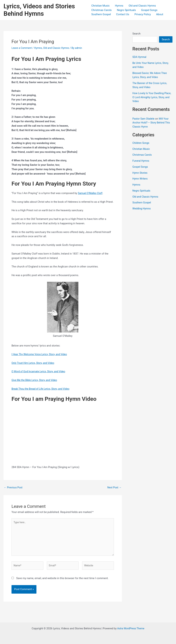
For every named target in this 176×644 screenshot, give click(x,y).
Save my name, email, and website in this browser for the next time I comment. (62, 581)
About (160, 14)
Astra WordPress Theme (131, 628)
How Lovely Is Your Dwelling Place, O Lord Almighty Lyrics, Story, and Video (150, 97)
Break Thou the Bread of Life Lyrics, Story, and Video (42, 389)
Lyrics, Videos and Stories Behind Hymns (39, 10)
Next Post (114, 488)
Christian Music (100, 6)
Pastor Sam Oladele (144, 119)
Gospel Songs (149, 10)
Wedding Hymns (142, 209)
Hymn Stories (140, 173)
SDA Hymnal (140, 57)
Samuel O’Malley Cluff (91, 193)
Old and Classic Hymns (142, 6)
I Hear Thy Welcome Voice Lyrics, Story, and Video (41, 354)
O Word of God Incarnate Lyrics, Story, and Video (40, 371)
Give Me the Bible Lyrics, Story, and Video (35, 380)
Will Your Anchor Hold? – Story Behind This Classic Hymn (152, 123)
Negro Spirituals (126, 10)
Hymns (119, 6)
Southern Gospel (101, 14)
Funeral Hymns (141, 161)
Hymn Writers (141, 179)
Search (137, 34)
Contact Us (123, 14)
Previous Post (14, 488)
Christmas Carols (101, 10)
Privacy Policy (143, 14)
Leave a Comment (22, 48)
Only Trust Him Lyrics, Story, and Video (34, 363)
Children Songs (141, 143)
